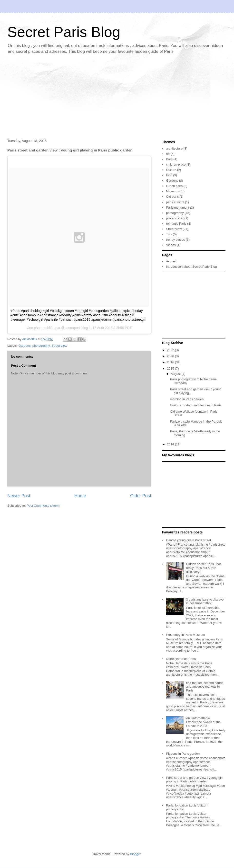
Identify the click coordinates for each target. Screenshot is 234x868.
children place (176, 164)
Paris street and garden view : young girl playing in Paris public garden (194, 780)
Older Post (141, 496)
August (176, 374)
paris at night (175, 202)
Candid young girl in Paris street (188, 540)
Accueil (171, 261)
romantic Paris (176, 224)
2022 (171, 350)
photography (41, 346)
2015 (171, 368)
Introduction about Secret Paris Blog (191, 267)
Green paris (174, 186)
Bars (169, 159)
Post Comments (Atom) (43, 506)
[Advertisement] (117, 97)
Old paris (172, 197)
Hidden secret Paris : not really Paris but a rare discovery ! (203, 568)
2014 (171, 444)
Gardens (25, 346)
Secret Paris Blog (64, 32)
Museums (173, 191)
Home (80, 496)
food (169, 175)
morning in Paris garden (187, 399)
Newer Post (19, 496)
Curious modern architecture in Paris (196, 405)
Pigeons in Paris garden (183, 754)
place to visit (175, 218)
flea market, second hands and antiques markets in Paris (205, 687)
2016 (171, 362)
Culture (171, 170)
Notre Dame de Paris (181, 659)
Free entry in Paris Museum (185, 635)
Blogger (136, 854)
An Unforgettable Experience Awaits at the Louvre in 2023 (203, 722)
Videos (171, 245)
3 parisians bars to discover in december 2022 (205, 601)
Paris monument (178, 208)
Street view (59, 346)
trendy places (175, 240)
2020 (171, 356)
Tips (169, 234)
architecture (174, 148)
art (168, 154)
